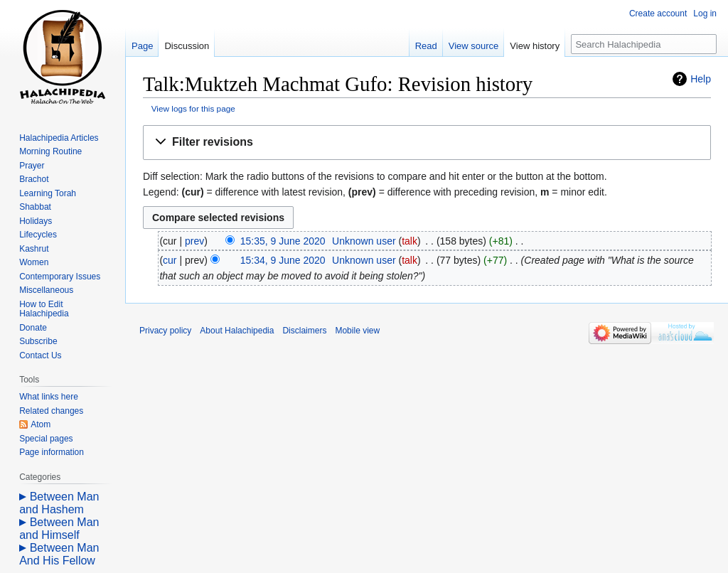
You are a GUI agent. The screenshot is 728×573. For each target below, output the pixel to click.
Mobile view (357, 331)
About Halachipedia (237, 331)
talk (409, 241)
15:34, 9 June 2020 (283, 260)
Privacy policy (165, 331)
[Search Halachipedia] (644, 44)
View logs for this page (193, 108)
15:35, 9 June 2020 (283, 241)
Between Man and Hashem (59, 503)
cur (170, 260)
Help (701, 79)
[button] (427, 143)
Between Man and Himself (59, 529)
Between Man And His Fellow (59, 554)
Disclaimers (304, 331)
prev (194, 241)
